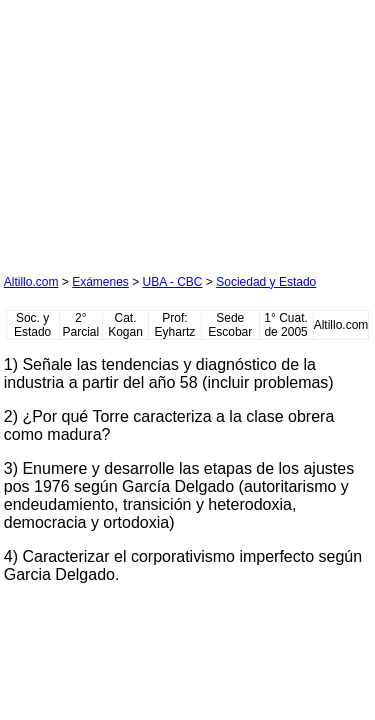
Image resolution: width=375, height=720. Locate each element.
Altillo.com (31, 282)
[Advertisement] (154, 129)
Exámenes (100, 282)
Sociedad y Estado (266, 282)
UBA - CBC (173, 282)
